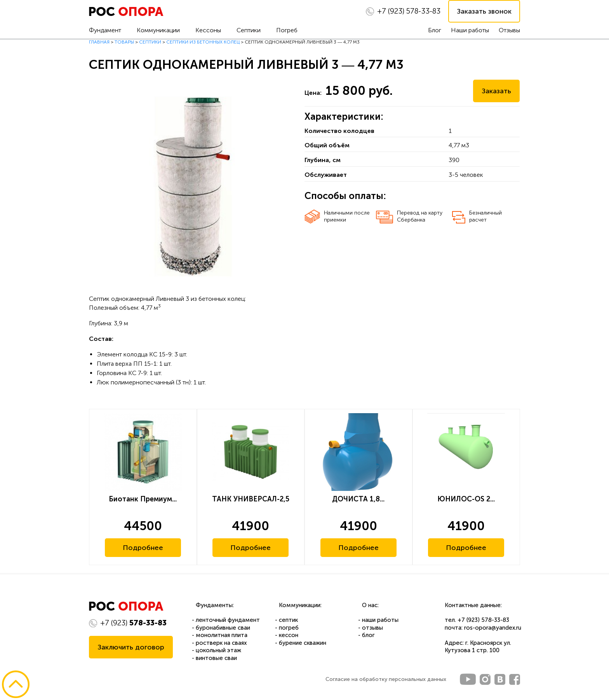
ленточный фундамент (228, 620)
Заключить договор (131, 647)
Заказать (496, 91)
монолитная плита (222, 635)
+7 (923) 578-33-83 (483, 620)
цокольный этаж (218, 650)
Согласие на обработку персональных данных (386, 679)
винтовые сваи (216, 658)
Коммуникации (158, 30)
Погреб (287, 30)
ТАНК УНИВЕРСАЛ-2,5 (251, 499)
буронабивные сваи (223, 628)
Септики (249, 30)
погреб (289, 628)
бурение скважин (303, 643)
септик (288, 620)
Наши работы (470, 30)
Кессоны (208, 30)
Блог (435, 30)
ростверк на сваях (221, 643)
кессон (289, 635)
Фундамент (105, 30)
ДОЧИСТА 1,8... (358, 499)
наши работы (380, 620)
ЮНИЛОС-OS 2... (466, 499)
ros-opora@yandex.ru (493, 628)
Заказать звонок (484, 11)
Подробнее (143, 548)
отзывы (372, 628)
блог (368, 635)
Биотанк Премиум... (143, 499)
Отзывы (509, 30)
